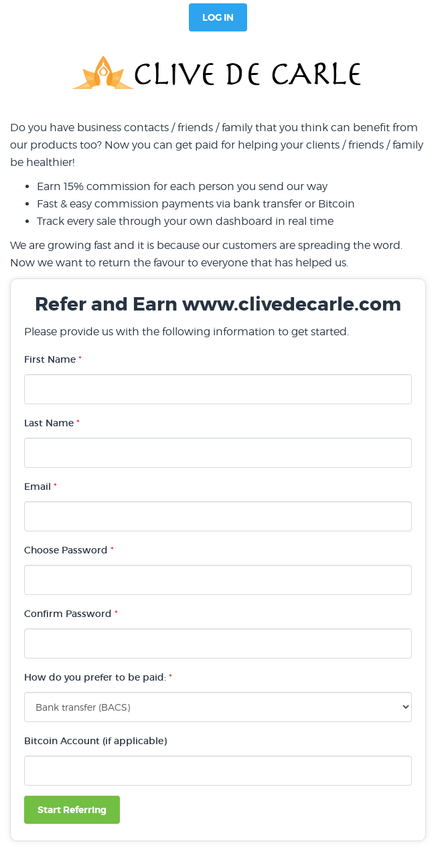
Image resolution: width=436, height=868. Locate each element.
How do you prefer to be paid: (98, 677)
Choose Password (69, 550)
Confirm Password (71, 614)
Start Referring (72, 810)
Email (41, 487)
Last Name (52, 423)
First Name (53, 359)
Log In (218, 17)
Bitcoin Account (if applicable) (95, 741)
